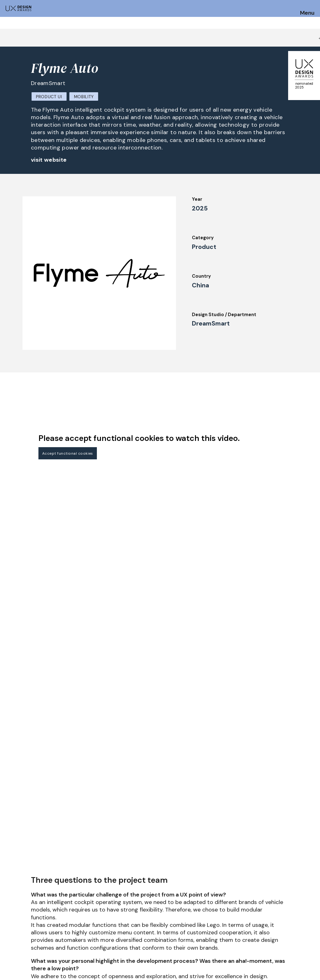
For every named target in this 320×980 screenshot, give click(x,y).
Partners (204, 940)
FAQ (9, 933)
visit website (49, 160)
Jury (72, 914)
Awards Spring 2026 (153, 914)
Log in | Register (276, 940)
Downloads (206, 923)
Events (139, 923)
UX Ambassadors (87, 931)
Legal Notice (209, 931)
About (138, 931)
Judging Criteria (86, 923)
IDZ (198, 914)
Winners (77, 940)
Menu (307, 13)
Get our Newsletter (289, 877)
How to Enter (20, 917)
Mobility (84, 97)
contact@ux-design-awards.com (60, 966)
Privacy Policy (273, 923)
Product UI (49, 97)
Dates (11, 925)
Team (137, 940)
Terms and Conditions (282, 931)
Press (263, 914)
